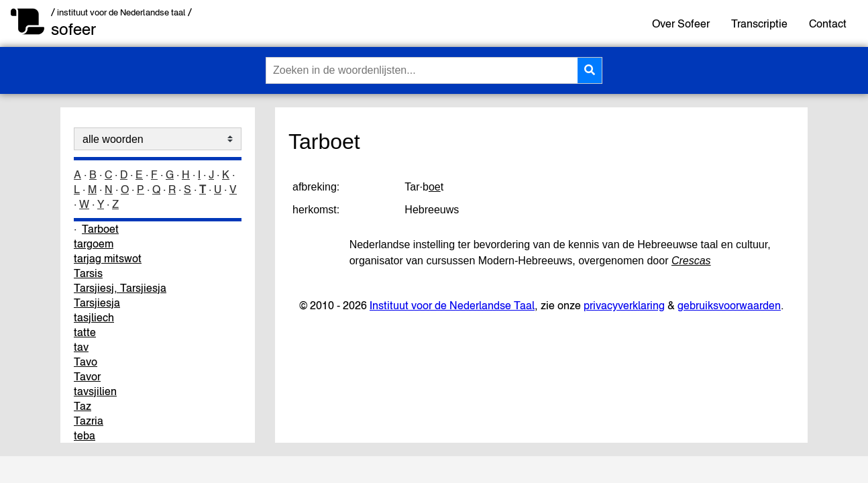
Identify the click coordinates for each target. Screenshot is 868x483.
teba (85, 435)
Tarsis (88, 273)
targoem (94, 244)
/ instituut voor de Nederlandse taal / (121, 12)
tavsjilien (95, 391)
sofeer (73, 29)
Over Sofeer (681, 23)
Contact (828, 23)
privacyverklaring (624, 305)
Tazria (89, 421)
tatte (85, 332)
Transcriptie (759, 23)
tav (81, 347)
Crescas (691, 261)
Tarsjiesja (97, 303)
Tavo (86, 362)
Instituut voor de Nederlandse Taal (452, 305)
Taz (83, 406)
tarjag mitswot (108, 258)
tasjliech (94, 317)
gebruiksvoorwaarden (729, 305)
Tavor (87, 376)
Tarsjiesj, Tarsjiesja (120, 288)
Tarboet (100, 229)
